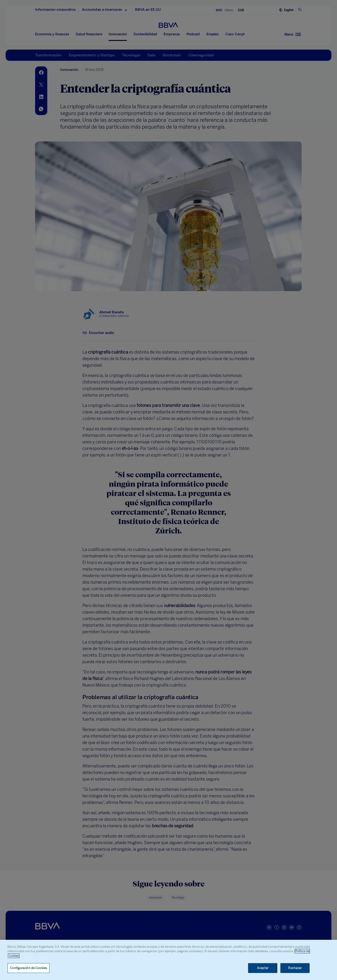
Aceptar (263, 968)
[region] (168, 960)
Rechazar (295, 968)
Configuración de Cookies (29, 968)
